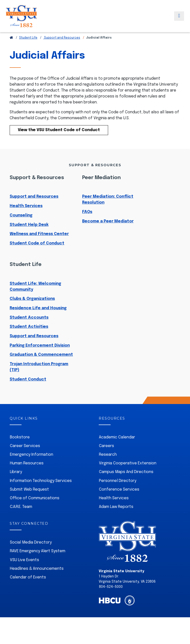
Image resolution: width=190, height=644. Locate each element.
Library (16, 483)
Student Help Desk (29, 236)
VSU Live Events (24, 571)
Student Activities (29, 338)
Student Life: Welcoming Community (35, 298)
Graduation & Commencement (41, 366)
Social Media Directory (31, 554)
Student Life (28, 49)
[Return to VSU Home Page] (11, 49)
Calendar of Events (28, 588)
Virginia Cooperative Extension (128, 474)
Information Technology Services (41, 492)
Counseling (21, 227)
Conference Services (119, 501)
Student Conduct (28, 391)
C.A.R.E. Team (21, 518)
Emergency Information (32, 466)
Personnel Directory (118, 492)
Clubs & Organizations (32, 310)
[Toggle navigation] (179, 21)
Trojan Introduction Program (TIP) (39, 378)
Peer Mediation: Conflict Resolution (108, 211)
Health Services (26, 217)
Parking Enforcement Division (40, 357)
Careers (107, 457)
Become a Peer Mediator (108, 232)
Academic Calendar (117, 448)
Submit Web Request (29, 501)
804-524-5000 (111, 598)
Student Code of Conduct (37, 254)
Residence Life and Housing (38, 319)
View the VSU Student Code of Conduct (59, 141)
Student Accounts (29, 329)
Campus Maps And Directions (126, 483)
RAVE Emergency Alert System (38, 562)
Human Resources (27, 474)
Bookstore (20, 448)
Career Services (25, 457)
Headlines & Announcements (37, 580)
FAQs (87, 223)
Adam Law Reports (116, 518)
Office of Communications (35, 509)
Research (108, 466)
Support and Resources (62, 49)
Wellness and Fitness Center (39, 245)
